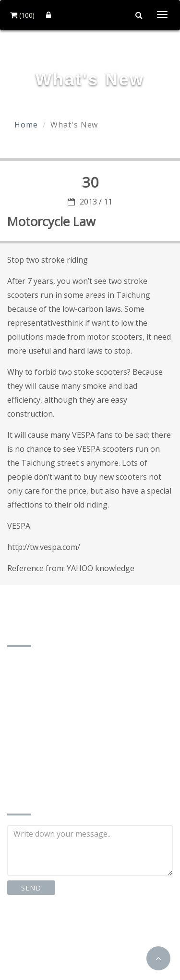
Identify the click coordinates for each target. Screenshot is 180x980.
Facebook (38, 932)
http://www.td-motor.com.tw (71, 777)
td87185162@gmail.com (63, 762)
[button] (158, 958)
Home (26, 125)
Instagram (104, 932)
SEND (31, 888)
